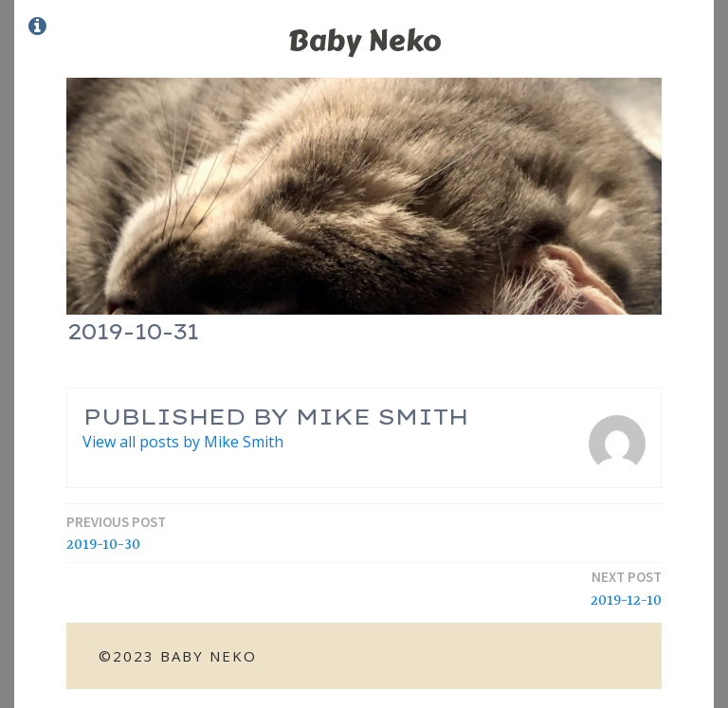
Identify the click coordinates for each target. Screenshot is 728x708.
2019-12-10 (626, 588)
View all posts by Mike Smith (183, 442)
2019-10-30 (116, 533)
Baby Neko (364, 40)
